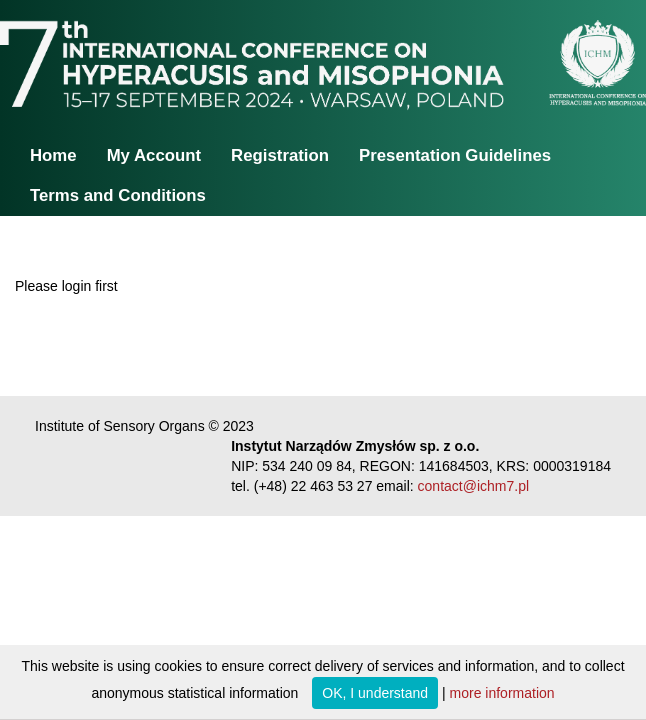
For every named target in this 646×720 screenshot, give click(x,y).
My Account (154, 155)
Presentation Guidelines (455, 155)
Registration (280, 155)
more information (502, 693)
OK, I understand (375, 693)
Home (53, 155)
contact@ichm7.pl (473, 486)
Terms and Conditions (118, 195)
